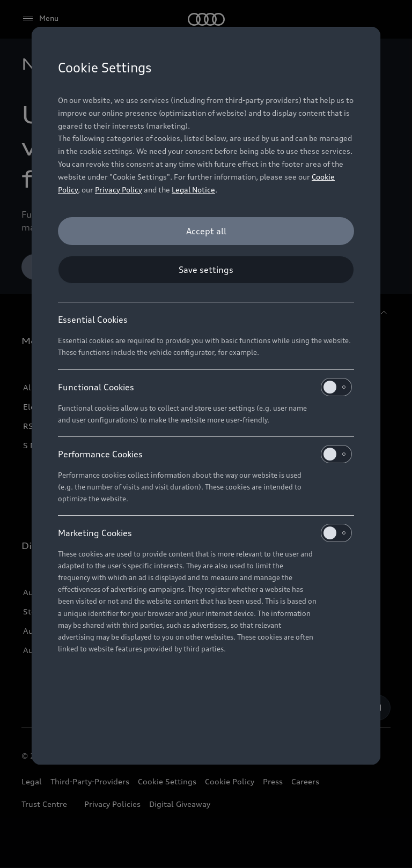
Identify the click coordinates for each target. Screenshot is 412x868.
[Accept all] (206, 231)
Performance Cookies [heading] (205, 454)
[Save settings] (206, 270)
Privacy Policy (119, 190)
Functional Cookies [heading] (205, 387)
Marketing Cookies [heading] (205, 533)
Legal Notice (193, 190)
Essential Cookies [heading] (93, 320)
